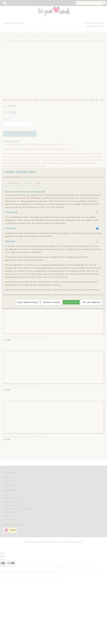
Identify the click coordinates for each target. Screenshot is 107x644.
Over (38, 209)
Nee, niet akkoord (91, 328)
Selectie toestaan (51, 328)
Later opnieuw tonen (27, 328)
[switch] (97, 239)
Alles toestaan (71, 328)
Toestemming (14, 209)
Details (28, 209)
